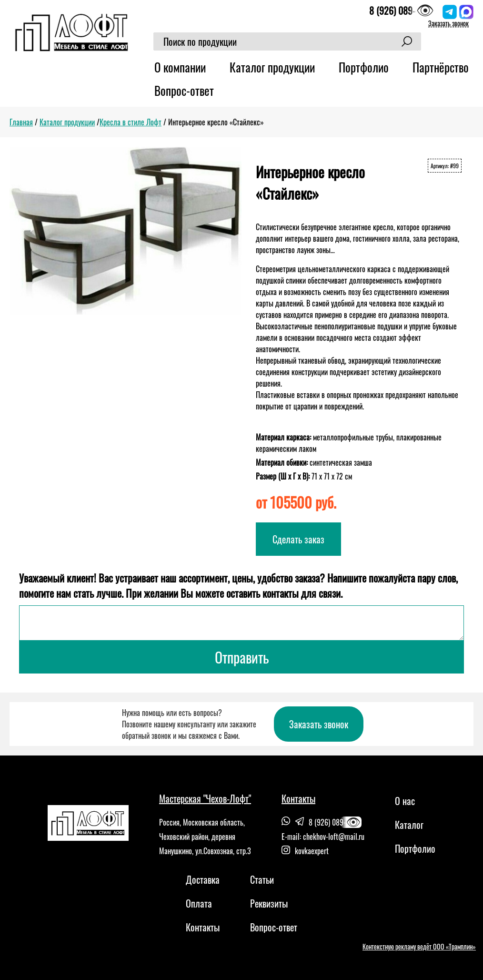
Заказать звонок (448, 23)
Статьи (262, 879)
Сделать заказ (298, 539)
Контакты (203, 927)
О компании (180, 67)
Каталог (409, 825)
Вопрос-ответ (184, 90)
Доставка (203, 879)
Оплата (199, 903)
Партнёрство (441, 67)
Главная (21, 122)
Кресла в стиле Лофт (131, 122)
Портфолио (364, 67)
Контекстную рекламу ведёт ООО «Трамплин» (419, 946)
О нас (405, 801)
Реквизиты (269, 903)
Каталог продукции (272, 67)
